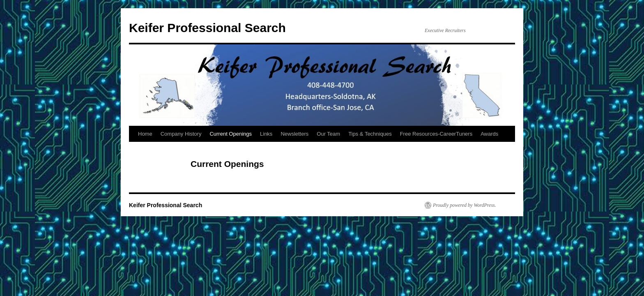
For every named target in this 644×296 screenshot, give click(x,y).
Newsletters (294, 134)
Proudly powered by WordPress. (465, 205)
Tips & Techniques (370, 134)
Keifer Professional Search (207, 28)
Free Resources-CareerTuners (436, 134)
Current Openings (231, 134)
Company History (181, 134)
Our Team (328, 134)
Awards (489, 134)
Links (266, 134)
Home (145, 134)
